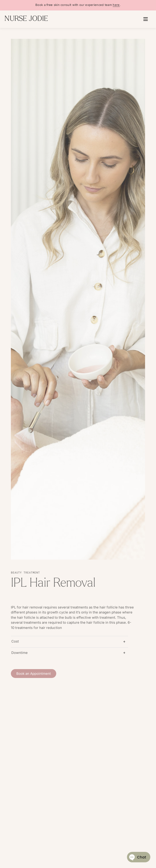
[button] (145, 19)
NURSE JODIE (26, 19)
